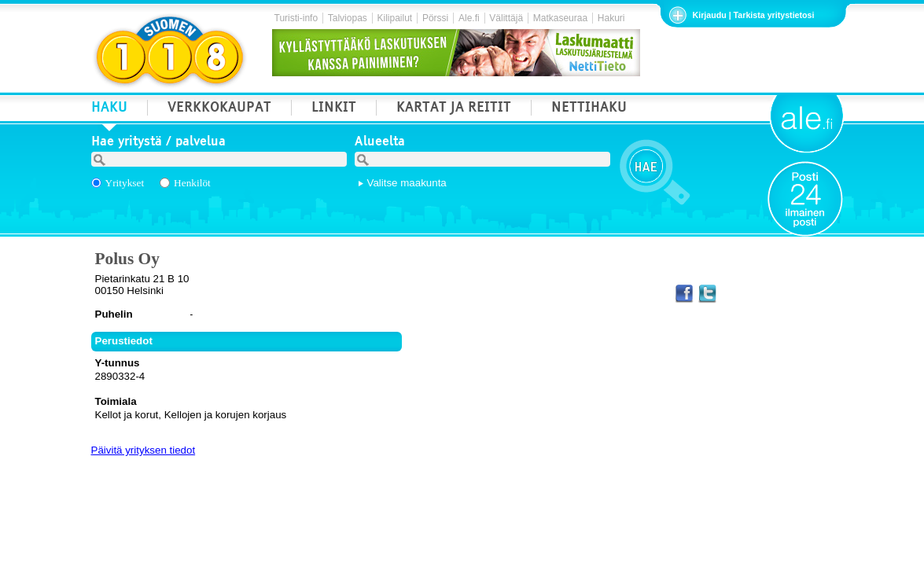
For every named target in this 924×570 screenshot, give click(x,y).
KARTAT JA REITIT (454, 109)
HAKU (109, 109)
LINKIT (334, 109)
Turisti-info (296, 18)
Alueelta (380, 143)
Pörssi (435, 18)
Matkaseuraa (560, 18)
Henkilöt (192, 183)
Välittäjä (506, 18)
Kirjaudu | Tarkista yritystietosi (754, 15)
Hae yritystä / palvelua (158, 143)
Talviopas (348, 18)
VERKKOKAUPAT (219, 109)
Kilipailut (395, 18)
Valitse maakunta (407, 183)
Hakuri (611, 18)
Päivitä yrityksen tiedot (144, 450)
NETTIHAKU (589, 109)
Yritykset (125, 183)
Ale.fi (469, 18)
